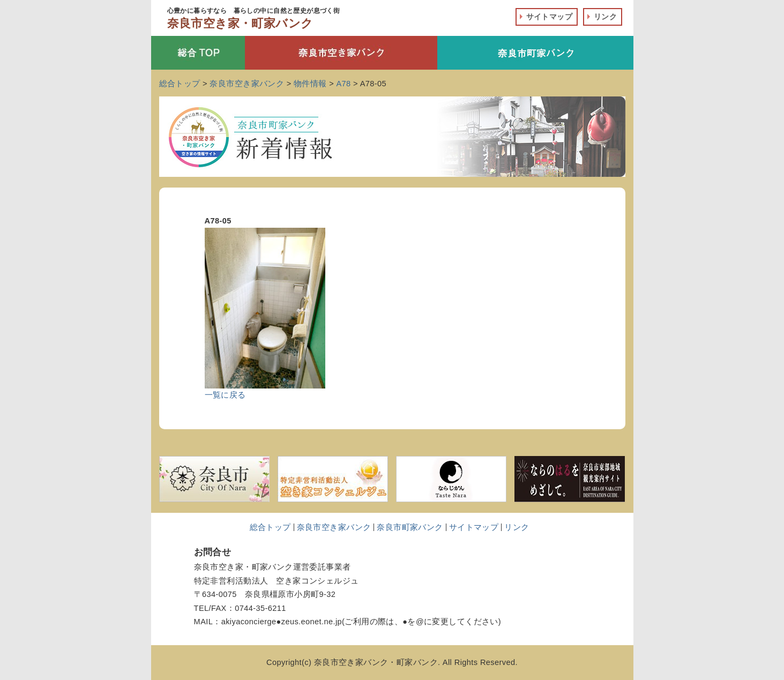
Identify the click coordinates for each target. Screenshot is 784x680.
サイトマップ (550, 17)
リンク (605, 17)
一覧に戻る (225, 395)
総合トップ (270, 527)
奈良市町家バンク (410, 527)
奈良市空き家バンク (334, 527)
